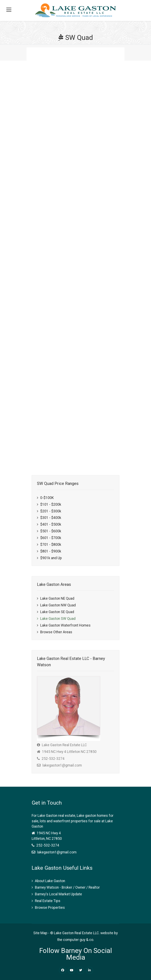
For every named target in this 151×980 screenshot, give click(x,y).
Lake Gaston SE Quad (57, 612)
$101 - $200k (51, 504)
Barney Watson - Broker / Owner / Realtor (67, 887)
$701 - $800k (51, 545)
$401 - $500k (51, 524)
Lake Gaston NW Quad (58, 605)
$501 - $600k (51, 531)
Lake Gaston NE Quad (57, 598)
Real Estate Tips (48, 901)
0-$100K (47, 498)
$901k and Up (51, 558)
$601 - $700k (51, 538)
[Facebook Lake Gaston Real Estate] (63, 970)
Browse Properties (50, 908)
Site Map (40, 933)
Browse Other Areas (56, 632)
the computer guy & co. (76, 940)
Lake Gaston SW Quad (58, 619)
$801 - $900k (51, 551)
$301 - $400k (51, 518)
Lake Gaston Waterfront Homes (65, 625)
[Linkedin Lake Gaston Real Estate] (89, 970)
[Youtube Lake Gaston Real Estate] (72, 970)
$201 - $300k (51, 511)
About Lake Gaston (50, 881)
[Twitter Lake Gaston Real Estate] (80, 970)
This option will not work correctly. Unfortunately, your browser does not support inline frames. (77, 254)
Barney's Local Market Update (58, 894)
